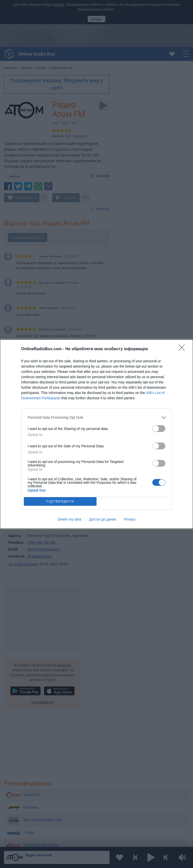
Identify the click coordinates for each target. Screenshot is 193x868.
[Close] (183, 349)
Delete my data (69, 519)
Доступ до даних (103, 519)
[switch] (159, 429)
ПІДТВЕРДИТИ (60, 501)
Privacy (130, 519)
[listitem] (96, 418)
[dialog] (96, 434)
